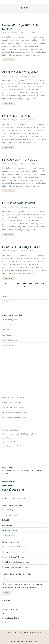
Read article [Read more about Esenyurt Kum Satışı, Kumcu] (8, 278)
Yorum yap (32, 32)
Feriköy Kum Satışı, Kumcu (20, 160)
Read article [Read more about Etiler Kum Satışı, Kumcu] (8, 234)
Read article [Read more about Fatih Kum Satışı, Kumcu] (8, 147)
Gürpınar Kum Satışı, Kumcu (21, 72)
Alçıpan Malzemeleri (9, 325)
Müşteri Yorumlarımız (10, 609)
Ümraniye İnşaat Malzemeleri (13, 397)
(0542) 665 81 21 (9, 485)
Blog (4, 605)
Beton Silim (6, 330)
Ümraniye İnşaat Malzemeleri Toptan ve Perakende (21, 434)
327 (24, 283)
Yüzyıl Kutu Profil (8, 442)
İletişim (5, 622)
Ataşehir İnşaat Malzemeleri (12, 402)
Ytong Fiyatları (7, 438)
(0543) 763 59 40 (13, 490)
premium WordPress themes (32, 632)
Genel (4, 32)
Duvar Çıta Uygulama (10, 320)
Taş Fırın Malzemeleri (10, 345)
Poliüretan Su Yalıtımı (10, 340)
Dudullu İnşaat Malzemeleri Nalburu (15, 412)
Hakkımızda (6, 601)
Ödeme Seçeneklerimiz (11, 618)
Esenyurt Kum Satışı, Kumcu (21, 247)
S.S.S (4, 614)
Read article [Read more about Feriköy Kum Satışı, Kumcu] (8, 191)
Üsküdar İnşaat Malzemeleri (12, 407)
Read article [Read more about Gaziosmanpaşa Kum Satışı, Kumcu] (8, 60)
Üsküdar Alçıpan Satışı (10, 430)
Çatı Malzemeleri (8, 335)
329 (36, 283)
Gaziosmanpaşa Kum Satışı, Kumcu (21, 27)
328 (30, 283)
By (12, 32)
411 (25, 287)
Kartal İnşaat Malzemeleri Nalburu (15, 417)
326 (18, 283)
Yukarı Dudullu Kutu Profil (11, 446)
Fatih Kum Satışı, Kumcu (18, 116)
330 (42, 283)
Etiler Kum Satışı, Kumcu (19, 203)
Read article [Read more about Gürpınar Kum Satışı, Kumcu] (8, 103)
